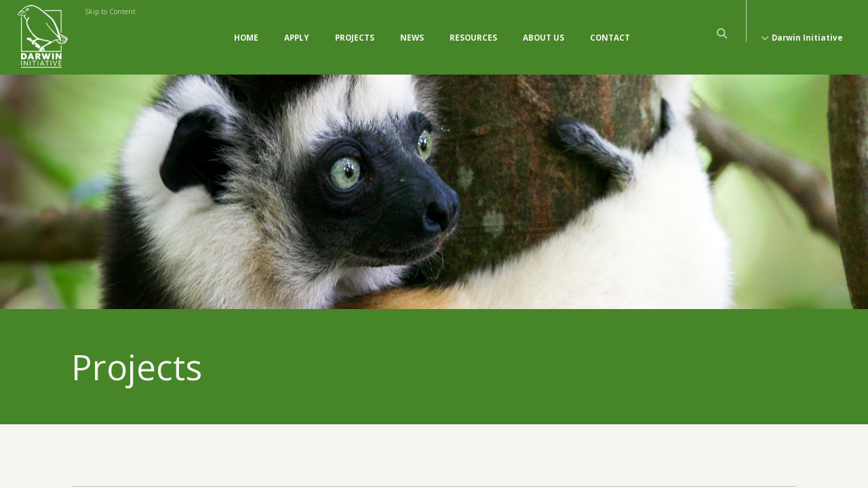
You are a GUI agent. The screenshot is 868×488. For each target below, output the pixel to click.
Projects (355, 38)
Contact (610, 38)
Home (246, 38)
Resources (473, 38)
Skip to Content (110, 12)
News (412, 38)
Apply (297, 38)
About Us (544, 38)
